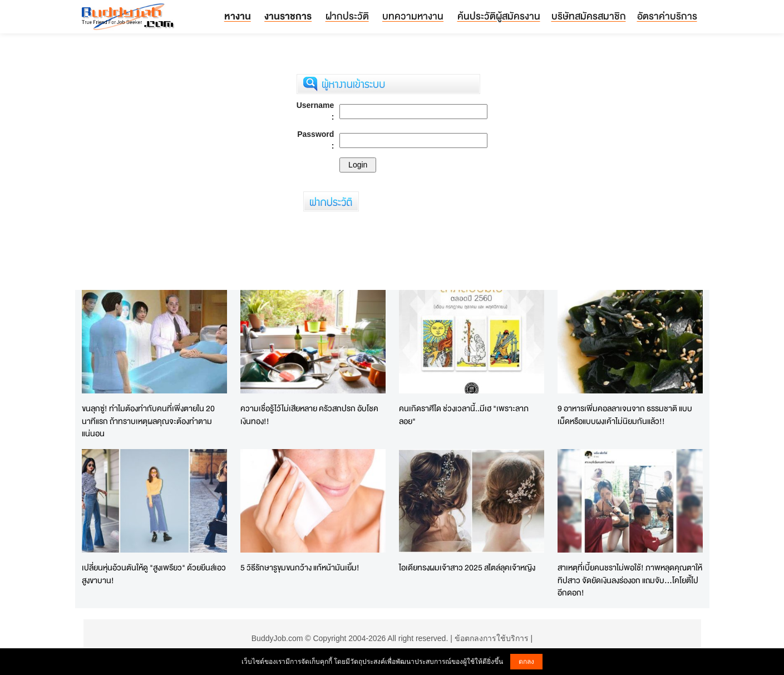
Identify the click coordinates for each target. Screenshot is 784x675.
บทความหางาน (413, 16)
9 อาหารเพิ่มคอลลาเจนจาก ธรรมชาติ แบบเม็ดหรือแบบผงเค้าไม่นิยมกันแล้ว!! (625, 415)
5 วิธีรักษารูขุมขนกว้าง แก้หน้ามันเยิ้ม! (300, 567)
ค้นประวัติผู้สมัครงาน (499, 16)
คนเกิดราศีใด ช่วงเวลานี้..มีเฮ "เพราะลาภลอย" (464, 415)
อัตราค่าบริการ (667, 16)
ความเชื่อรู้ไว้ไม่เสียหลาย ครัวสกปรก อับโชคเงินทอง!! (309, 415)
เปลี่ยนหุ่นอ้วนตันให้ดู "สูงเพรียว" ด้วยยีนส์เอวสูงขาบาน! (154, 574)
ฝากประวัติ (347, 16)
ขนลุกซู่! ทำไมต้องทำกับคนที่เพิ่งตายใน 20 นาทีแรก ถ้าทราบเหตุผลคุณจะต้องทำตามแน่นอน (148, 421)
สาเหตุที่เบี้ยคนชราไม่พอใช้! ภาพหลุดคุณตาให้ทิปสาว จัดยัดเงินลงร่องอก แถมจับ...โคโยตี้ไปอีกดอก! (630, 580)
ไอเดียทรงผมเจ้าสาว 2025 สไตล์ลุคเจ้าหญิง (467, 567)
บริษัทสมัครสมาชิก (589, 16)
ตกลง (526, 662)
